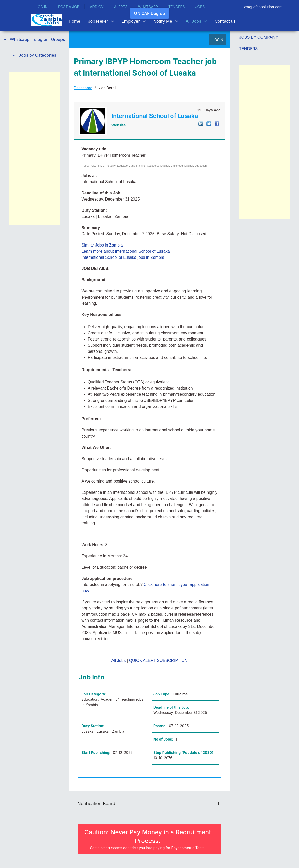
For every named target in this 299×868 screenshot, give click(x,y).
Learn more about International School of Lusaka (126, 251)
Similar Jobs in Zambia (102, 245)
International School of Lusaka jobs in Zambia (123, 257)
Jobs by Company (258, 37)
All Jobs (119, 660)
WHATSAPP (148, 7)
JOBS (200, 7)
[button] (34, 39)
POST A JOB (69, 7)
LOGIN (217, 40)
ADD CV (97, 7)
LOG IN (42, 7)
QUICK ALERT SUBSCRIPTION (158, 660)
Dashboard (83, 88)
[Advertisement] (34, 148)
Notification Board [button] (96, 804)
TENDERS (177, 7)
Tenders (248, 49)
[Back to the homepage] (47, 20)
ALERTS (121, 7)
